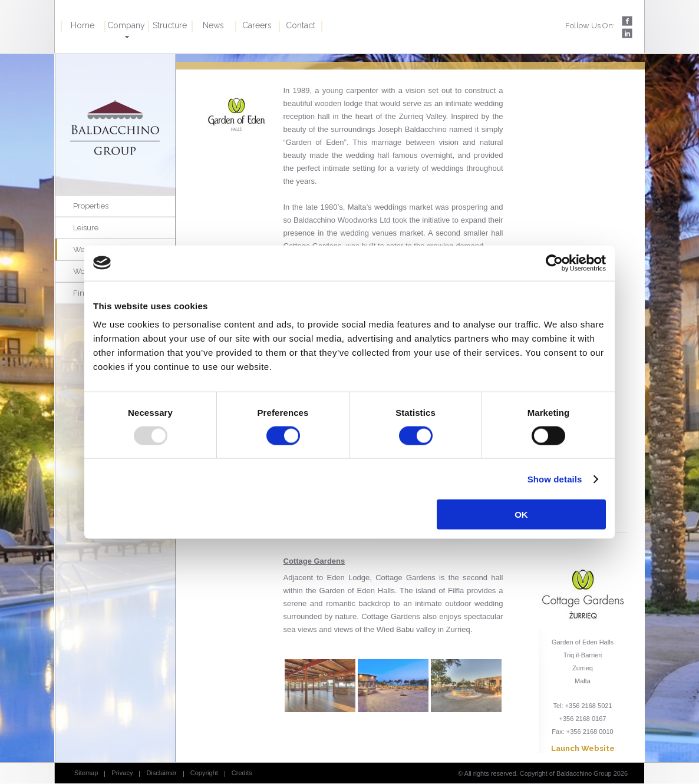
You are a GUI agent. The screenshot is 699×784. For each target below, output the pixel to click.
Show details (555, 479)
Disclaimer (161, 773)
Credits (242, 773)
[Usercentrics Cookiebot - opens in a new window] (554, 263)
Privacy (122, 773)
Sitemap (86, 773)
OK (521, 515)
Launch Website (583, 748)
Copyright (204, 773)
